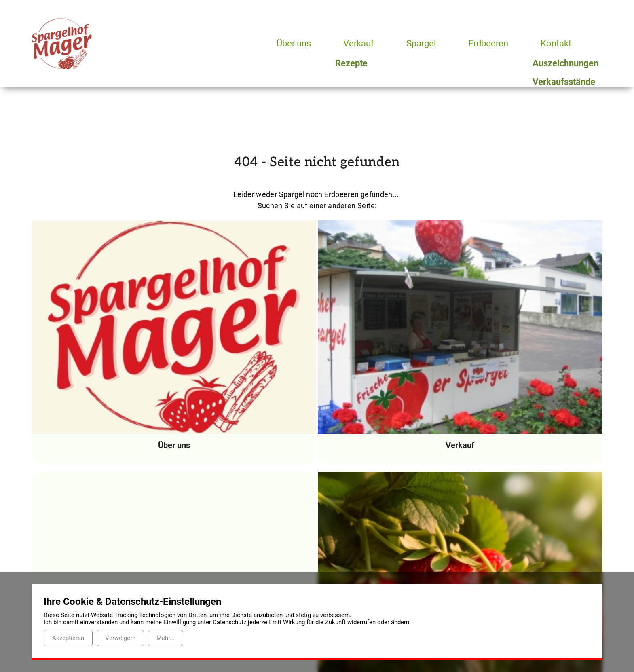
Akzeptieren (68, 638)
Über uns (294, 43)
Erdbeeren (491, 43)
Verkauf (359, 43)
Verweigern (120, 638)
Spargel (423, 43)
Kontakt (559, 43)
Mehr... (166, 638)
